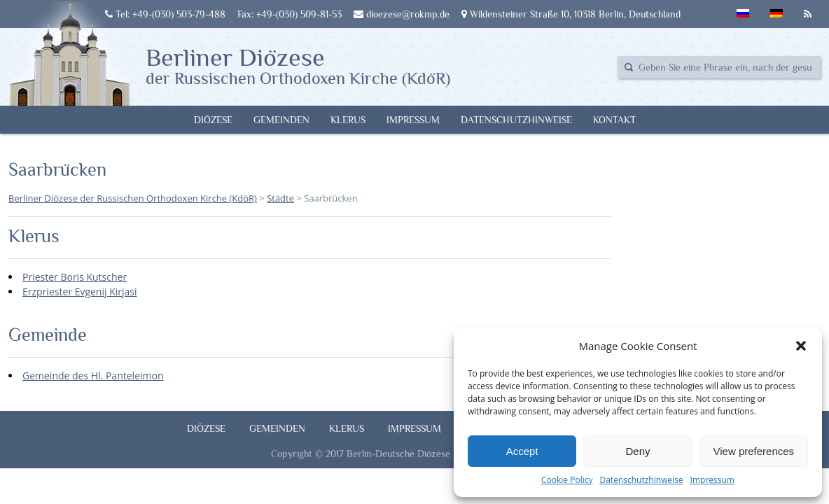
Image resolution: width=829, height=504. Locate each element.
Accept (522, 451)
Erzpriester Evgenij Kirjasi (80, 292)
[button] (801, 346)
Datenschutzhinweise (641, 480)
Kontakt (614, 120)
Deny (638, 451)
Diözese (213, 120)
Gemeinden (281, 120)
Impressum (712, 480)
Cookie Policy (567, 480)
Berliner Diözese (298, 65)
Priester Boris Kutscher (75, 277)
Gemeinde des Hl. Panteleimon (93, 376)
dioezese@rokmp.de (402, 14)
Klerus (348, 120)
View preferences (754, 451)
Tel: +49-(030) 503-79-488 (165, 14)
